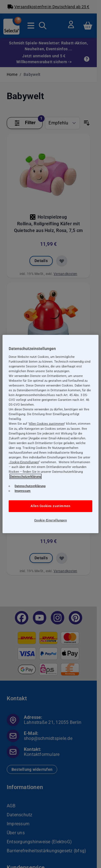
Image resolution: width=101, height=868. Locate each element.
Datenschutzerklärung (26, 476)
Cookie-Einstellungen (50, 520)
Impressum (23, 491)
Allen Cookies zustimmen (50, 506)
